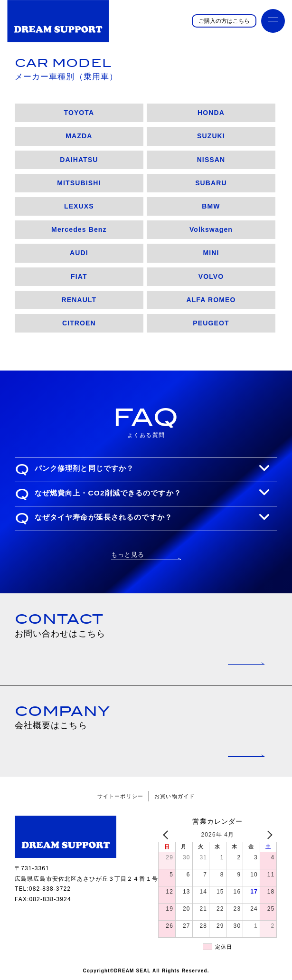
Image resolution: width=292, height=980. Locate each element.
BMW (211, 206)
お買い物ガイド (174, 796)
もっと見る (128, 555)
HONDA (211, 113)
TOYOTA (79, 113)
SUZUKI (211, 136)
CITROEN (79, 323)
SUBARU (211, 183)
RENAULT (79, 300)
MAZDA (79, 136)
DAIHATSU (79, 160)
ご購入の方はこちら (224, 21)
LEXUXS (79, 206)
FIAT (79, 276)
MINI (211, 253)
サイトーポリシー (120, 796)
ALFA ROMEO (211, 300)
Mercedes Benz (79, 229)
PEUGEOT (211, 323)
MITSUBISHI (79, 183)
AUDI (79, 253)
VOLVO (211, 276)
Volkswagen (211, 229)
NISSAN (211, 160)
